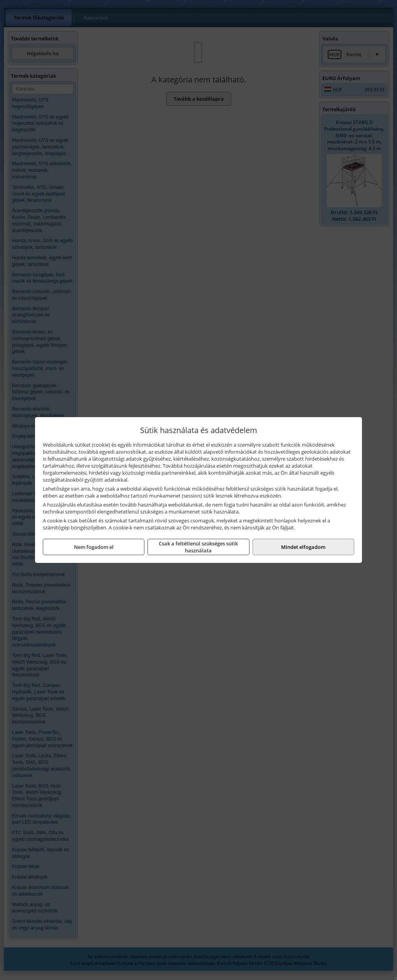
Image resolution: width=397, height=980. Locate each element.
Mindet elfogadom (303, 547)
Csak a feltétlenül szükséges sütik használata (198, 547)
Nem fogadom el (94, 547)
